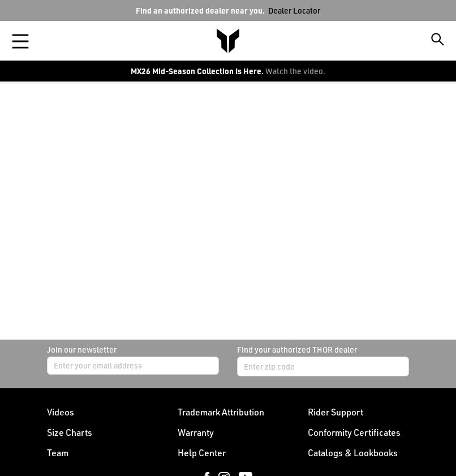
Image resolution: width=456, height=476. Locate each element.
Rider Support (335, 412)
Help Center (202, 453)
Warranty (196, 432)
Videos (61, 412)
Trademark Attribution (221, 412)
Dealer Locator (294, 10)
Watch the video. (295, 71)
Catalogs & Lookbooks (353, 453)
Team (58, 453)
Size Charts (70, 432)
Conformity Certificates (354, 432)
